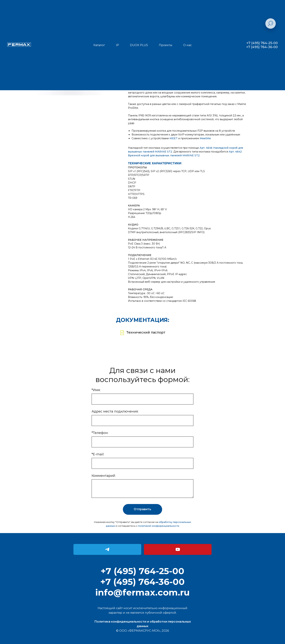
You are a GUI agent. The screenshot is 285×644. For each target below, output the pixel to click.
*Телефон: (100, 433)
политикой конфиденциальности (159, 526)
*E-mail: (98, 454)
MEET (174, 138)
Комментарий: (104, 476)
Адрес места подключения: (115, 411)
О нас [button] (187, 45)
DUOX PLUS (139, 45)
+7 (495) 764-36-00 (262, 47)
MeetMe (205, 138)
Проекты (166, 45)
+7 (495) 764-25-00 (262, 43)
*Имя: (96, 390)
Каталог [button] (99, 45)
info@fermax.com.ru (142, 592)
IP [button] (118, 45)
